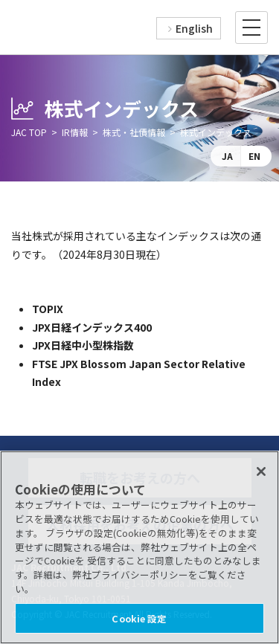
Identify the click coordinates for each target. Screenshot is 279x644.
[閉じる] (261, 471)
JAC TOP (29, 132)
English (194, 28)
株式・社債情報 (134, 132)
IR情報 (75, 132)
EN (254, 156)
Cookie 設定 (139, 618)
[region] (139, 547)
